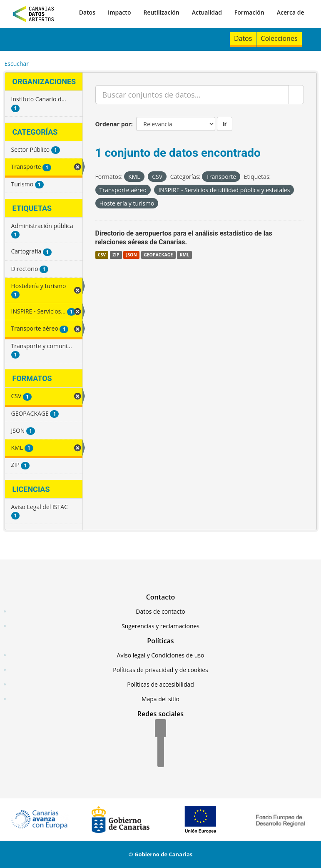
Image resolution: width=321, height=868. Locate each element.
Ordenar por (113, 124)
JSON (132, 255)
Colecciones (279, 38)
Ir (225, 124)
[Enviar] (296, 95)
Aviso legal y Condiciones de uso (161, 655)
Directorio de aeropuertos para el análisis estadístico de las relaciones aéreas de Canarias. (184, 238)
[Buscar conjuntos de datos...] (192, 95)
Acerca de (291, 12)
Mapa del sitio (160, 699)
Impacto (119, 12)
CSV (102, 255)
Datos (87, 12)
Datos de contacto (160, 611)
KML (184, 255)
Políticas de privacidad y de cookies (160, 670)
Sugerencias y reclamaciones (160, 626)
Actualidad (207, 12)
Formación (249, 12)
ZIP (116, 255)
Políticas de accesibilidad (160, 684)
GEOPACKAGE (158, 255)
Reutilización (161, 12)
